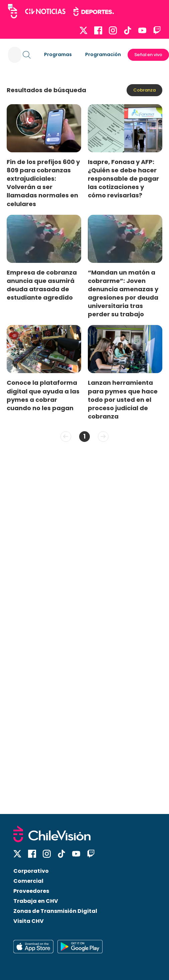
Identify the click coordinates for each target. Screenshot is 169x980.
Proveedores (31, 891)
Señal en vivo (148, 55)
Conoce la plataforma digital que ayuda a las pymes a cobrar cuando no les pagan (43, 395)
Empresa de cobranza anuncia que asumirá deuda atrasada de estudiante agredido (42, 285)
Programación (103, 54)
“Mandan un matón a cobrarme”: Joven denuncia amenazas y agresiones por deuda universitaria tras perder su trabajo (123, 293)
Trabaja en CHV (36, 901)
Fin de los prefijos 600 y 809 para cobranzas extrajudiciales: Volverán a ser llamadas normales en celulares (43, 183)
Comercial (28, 881)
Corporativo (31, 871)
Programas (58, 54)
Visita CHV (29, 921)
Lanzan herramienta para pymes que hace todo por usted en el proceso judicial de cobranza (123, 399)
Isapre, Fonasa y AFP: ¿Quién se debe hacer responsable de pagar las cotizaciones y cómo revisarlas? (123, 179)
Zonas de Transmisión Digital (55, 911)
